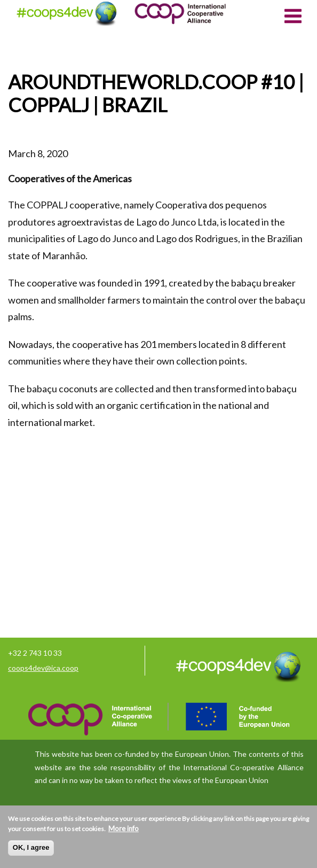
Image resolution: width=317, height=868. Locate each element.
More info (124, 828)
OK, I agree (31, 847)
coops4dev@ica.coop (43, 668)
